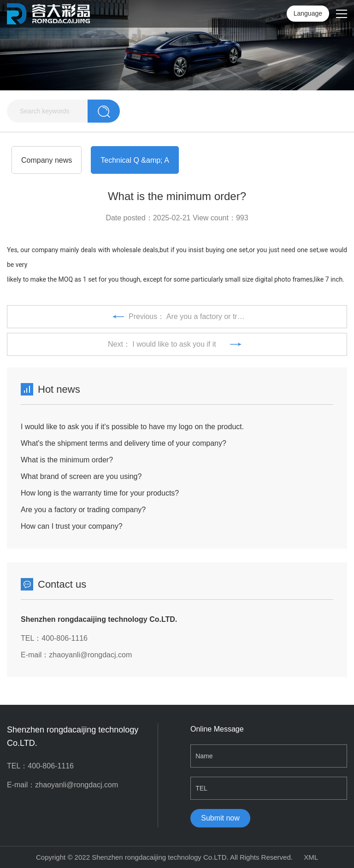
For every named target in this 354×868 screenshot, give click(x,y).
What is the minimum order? (67, 460)
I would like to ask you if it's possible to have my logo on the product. (132, 427)
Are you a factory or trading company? (83, 510)
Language (308, 13)
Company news (47, 160)
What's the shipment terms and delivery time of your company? (124, 443)
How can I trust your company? (72, 526)
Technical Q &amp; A (135, 160)
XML (311, 857)
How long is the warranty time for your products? (100, 493)
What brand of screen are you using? (81, 476)
